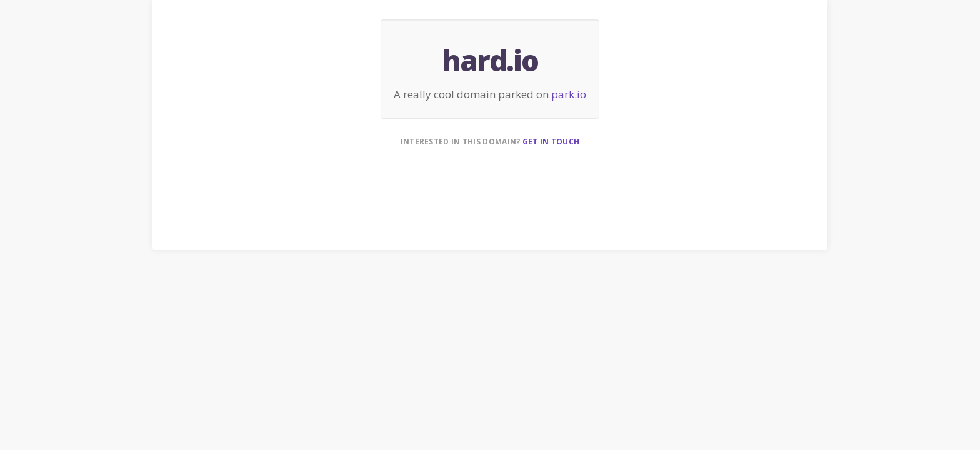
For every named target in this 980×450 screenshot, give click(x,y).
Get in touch (551, 142)
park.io (569, 94)
